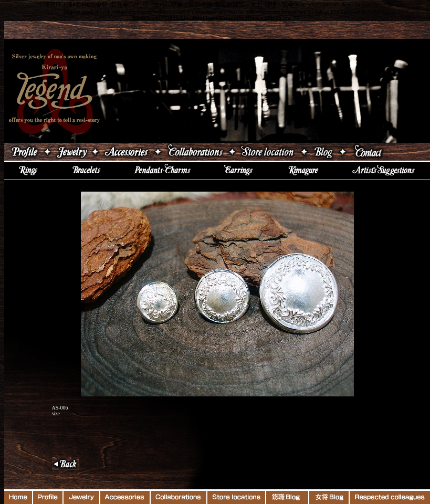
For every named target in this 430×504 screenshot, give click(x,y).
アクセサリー (126, 152)
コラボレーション (195, 152)
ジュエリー (71, 152)
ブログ (323, 152)
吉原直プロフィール (23, 152)
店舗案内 (268, 152)
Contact (389, 152)
